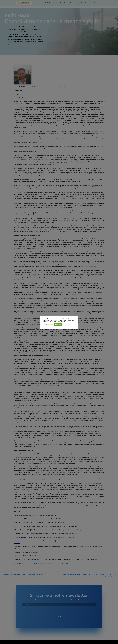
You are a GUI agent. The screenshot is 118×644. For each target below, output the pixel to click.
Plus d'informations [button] (48, 325)
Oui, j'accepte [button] (58, 325)
